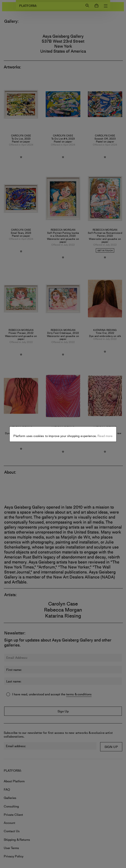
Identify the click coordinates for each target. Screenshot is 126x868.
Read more (105, 421)
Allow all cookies (63, 444)
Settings (63, 431)
